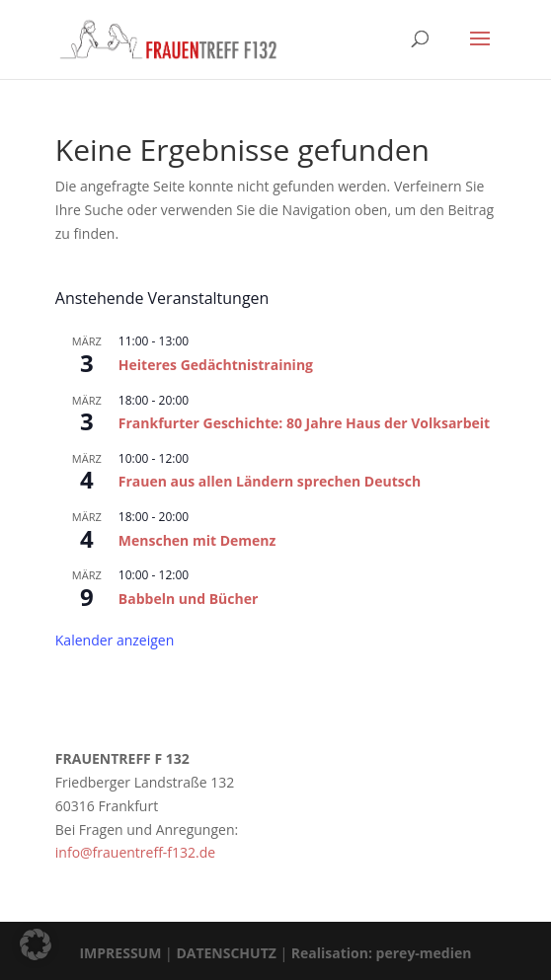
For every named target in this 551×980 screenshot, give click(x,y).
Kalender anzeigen (115, 640)
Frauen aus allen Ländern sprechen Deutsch (270, 481)
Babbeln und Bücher (189, 599)
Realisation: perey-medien (382, 953)
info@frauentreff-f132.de (135, 852)
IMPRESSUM (120, 953)
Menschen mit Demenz (197, 540)
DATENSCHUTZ (226, 953)
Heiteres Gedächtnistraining (216, 365)
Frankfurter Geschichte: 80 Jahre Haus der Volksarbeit (304, 423)
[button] (36, 944)
